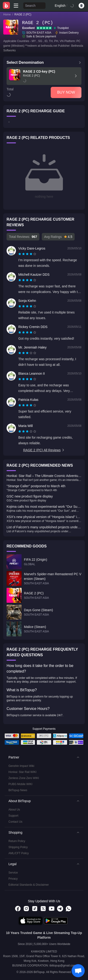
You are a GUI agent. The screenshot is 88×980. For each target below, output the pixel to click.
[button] (44, 757)
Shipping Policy (18, 847)
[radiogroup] (27, 254)
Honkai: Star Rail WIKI (22, 772)
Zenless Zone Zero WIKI (24, 778)
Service (13, 873)
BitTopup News (18, 790)
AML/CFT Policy (19, 853)
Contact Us (15, 822)
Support (13, 816)
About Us (14, 810)
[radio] (20, 254)
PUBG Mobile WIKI (20, 784)
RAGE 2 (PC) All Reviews (44, 450)
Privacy (13, 879)
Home (7, 14)
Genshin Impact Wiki (21, 766)
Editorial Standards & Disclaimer (29, 885)
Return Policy (17, 841)
